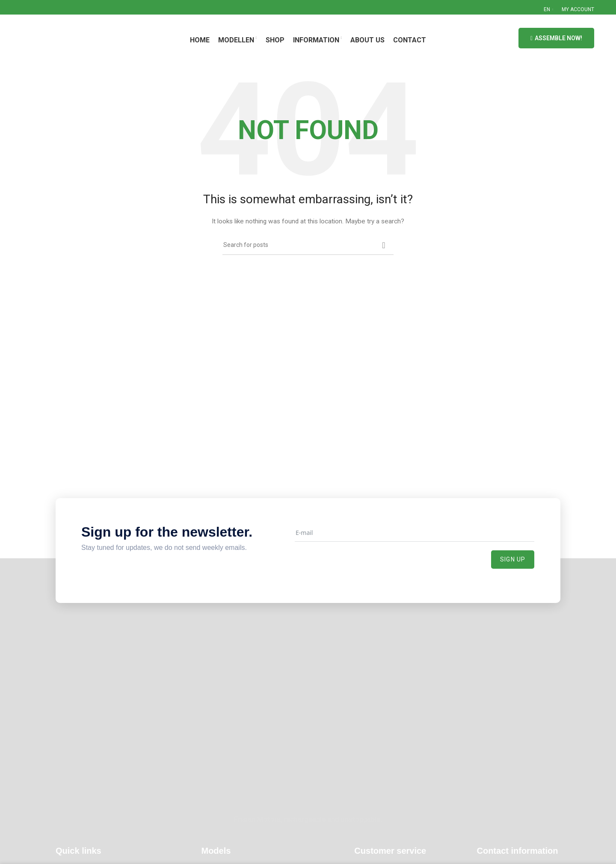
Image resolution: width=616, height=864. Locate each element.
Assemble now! (556, 38)
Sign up (513, 559)
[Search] (308, 245)
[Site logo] (64, 38)
